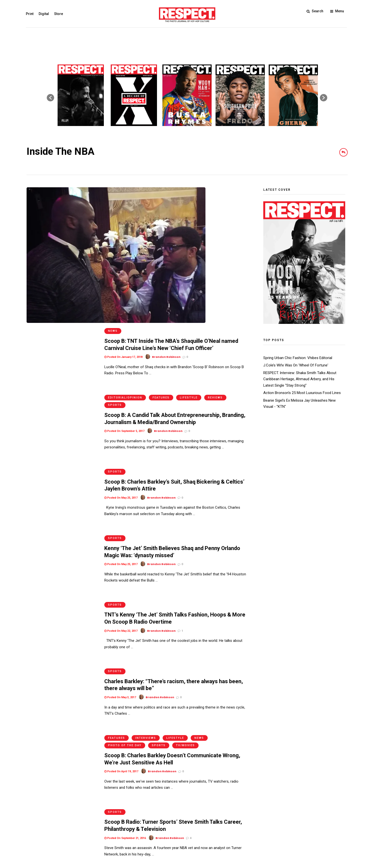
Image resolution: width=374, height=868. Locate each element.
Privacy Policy (63, 833)
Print (30, 14)
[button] (50, 98)
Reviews (215, 258)
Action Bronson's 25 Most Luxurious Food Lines (302, 393)
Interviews (146, 568)
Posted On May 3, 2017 (120, 533)
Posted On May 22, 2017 (121, 473)
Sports (115, 265)
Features (161, 258)
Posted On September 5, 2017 (124, 291)
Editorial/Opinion (125, 258)
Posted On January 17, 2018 (123, 217)
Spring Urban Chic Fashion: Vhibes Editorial (298, 358)
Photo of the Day (125, 576)
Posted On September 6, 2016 (124, 722)
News (113, 191)
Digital (45, 14)
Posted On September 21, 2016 (125, 662)
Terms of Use (38, 833)
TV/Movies (185, 576)
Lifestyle (189, 258)
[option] (81, 95)
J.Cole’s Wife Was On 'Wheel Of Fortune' (296, 365)
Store (59, 14)
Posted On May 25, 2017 (121, 352)
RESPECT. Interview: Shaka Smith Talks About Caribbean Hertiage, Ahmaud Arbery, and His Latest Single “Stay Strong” (300, 379)
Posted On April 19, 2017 (121, 602)
